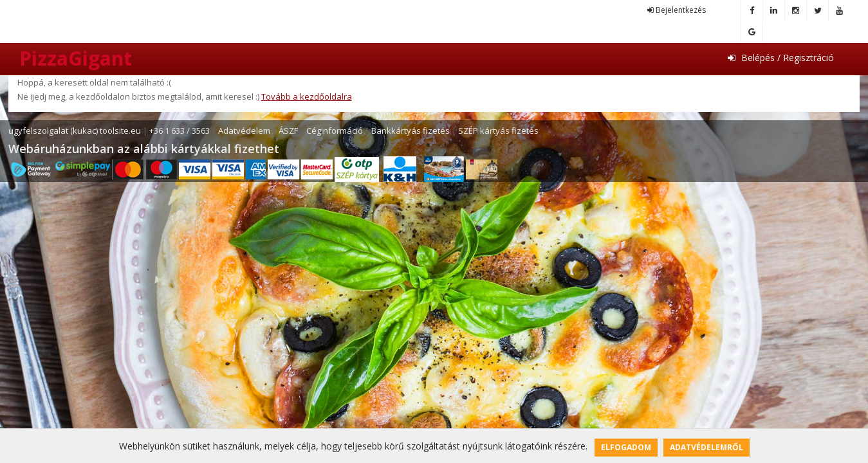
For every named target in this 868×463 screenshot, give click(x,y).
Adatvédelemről (706, 447)
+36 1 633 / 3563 (180, 131)
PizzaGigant (76, 58)
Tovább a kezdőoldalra (307, 96)
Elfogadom (626, 447)
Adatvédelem (244, 131)
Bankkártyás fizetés (411, 131)
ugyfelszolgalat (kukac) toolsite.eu (75, 131)
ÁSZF (288, 131)
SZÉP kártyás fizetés (498, 131)
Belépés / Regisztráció (781, 58)
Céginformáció (335, 131)
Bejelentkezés (677, 10)
